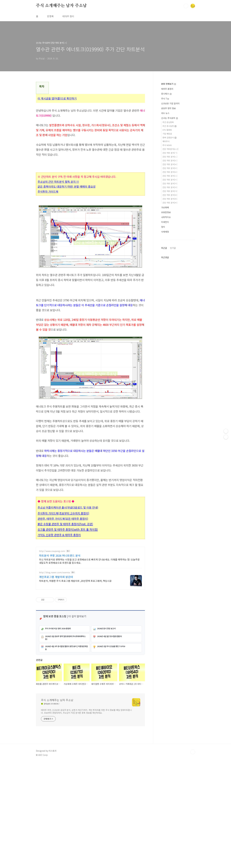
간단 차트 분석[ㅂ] (170, 172)
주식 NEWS (167, 145)
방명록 (50, 16)
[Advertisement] (90, 467)
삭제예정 (165, 232)
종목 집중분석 (169, 137)
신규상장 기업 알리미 (170, 103)
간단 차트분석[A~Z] (170, 149)
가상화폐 (165, 207)
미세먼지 (165, 222)
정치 (163, 227)
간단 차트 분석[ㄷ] (170, 160)
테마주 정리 (68, 16)
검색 (186, 6)
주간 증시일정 (169, 126)
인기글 (173, 248)
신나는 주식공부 (169, 118)
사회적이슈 (166, 217)
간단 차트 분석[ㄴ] (170, 157)
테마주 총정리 (167, 89)
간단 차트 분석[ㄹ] (170, 164)
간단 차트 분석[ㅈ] (170, 183)
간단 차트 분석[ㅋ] (170, 191)
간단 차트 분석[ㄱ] (170, 153)
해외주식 (166, 141)
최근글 (164, 248)
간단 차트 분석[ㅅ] (170, 176)
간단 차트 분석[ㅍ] (170, 199)
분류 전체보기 (169, 84)
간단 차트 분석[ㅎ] (170, 203)
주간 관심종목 (168, 122)
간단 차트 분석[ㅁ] (170, 168)
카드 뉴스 (165, 113)
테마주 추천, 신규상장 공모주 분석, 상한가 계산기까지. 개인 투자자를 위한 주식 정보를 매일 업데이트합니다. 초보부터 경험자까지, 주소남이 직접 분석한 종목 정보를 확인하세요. (86, 818)
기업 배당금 (167, 134)
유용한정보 (166, 212)
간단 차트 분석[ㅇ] (170, 180)
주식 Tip (165, 99)
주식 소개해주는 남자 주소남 (61, 6)
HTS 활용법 (167, 130)
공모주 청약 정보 (168, 108)
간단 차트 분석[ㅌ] (170, 195)
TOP (193, 858)
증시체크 (166, 94)
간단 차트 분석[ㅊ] (170, 187)
